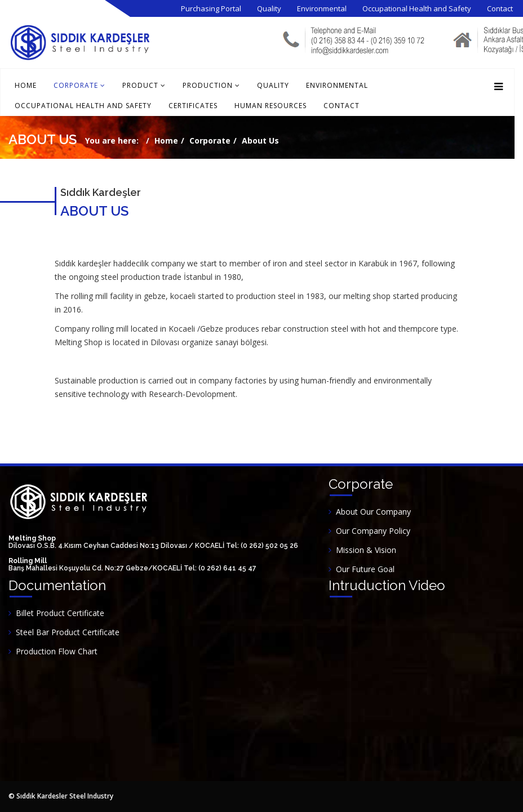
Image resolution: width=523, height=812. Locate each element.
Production (208, 85)
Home (26, 85)
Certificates (193, 106)
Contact (500, 8)
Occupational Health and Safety (417, 8)
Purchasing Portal (211, 8)
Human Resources (271, 106)
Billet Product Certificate (60, 613)
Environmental (322, 8)
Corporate (76, 85)
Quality (269, 8)
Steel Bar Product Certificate (68, 632)
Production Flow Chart (57, 651)
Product (140, 85)
